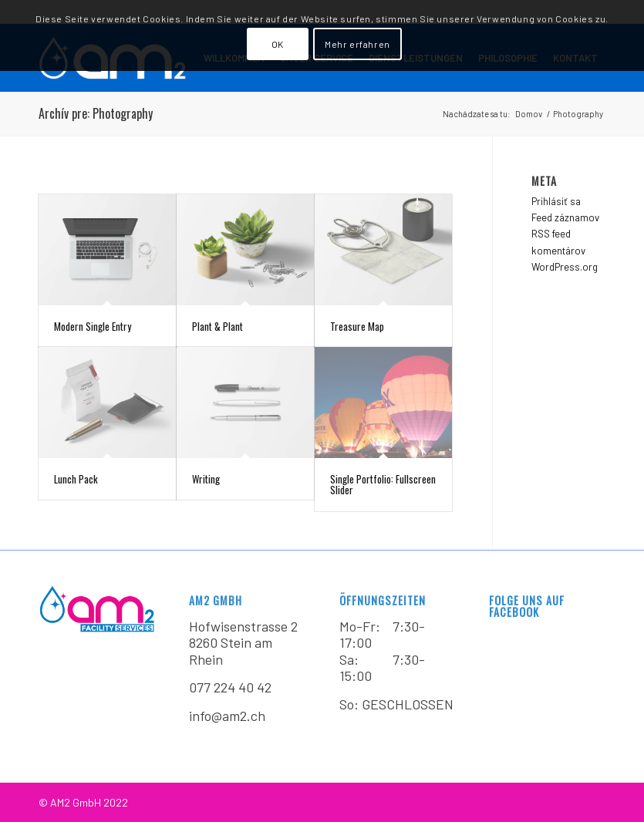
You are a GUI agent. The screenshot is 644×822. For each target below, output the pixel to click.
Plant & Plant (217, 326)
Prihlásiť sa (556, 201)
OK (278, 44)
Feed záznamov (565, 217)
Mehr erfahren (357, 44)
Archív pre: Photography (96, 113)
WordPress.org (565, 267)
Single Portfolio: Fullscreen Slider (383, 484)
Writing (206, 479)
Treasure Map (357, 326)
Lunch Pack (76, 479)
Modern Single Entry (93, 326)
